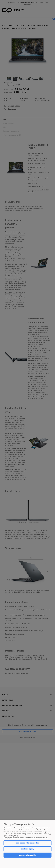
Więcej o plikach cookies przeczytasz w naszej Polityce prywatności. (26, 838)
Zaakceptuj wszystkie (27, 855)
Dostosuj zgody (27, 849)
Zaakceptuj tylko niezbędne (27, 843)
